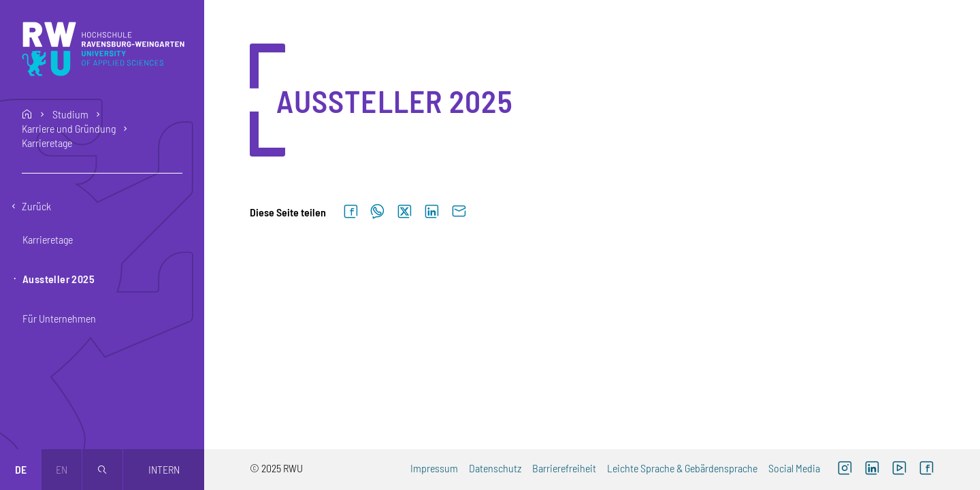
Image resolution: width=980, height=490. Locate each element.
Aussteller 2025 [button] (59, 279)
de (21, 469)
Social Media (794, 468)
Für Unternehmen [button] (59, 318)
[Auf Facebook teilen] (350, 212)
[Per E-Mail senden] (459, 212)
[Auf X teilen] (404, 212)
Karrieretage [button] (48, 239)
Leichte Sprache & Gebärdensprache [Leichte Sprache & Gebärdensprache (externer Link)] (682, 468)
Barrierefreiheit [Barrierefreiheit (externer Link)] (564, 468)
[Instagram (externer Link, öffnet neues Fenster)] (845, 470)
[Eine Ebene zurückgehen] (102, 206)
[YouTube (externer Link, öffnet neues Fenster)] (899, 470)
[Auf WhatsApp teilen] (377, 212)
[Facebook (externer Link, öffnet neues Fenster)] (926, 470)
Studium (70, 114)
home (27, 114)
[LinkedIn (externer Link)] (872, 470)
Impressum (434, 468)
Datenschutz (495, 468)
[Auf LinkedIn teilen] (431, 212)
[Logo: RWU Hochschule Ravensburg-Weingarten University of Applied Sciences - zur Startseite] (103, 49)
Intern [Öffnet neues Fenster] (164, 469)
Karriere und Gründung (69, 129)
